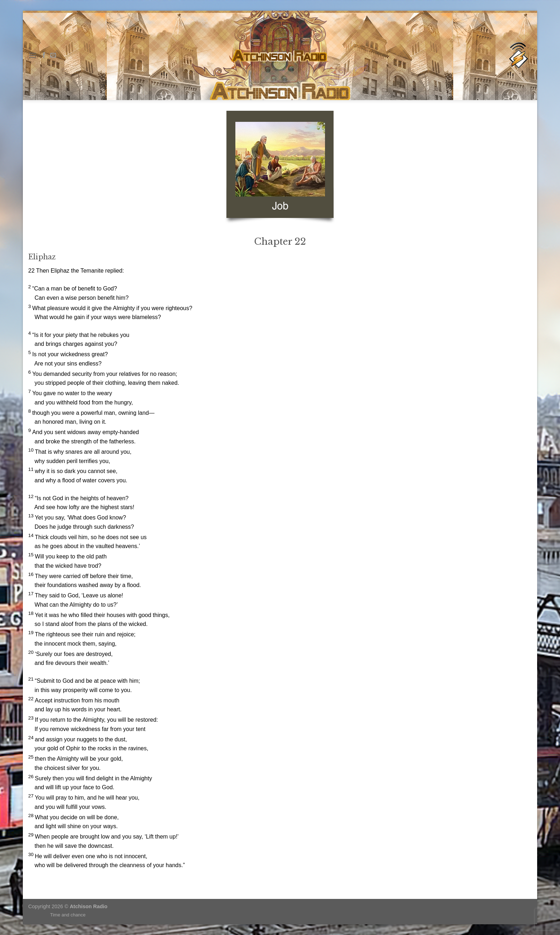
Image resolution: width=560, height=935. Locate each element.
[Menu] (32, 55)
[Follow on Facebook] (44, 55)
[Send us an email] (53, 55)
